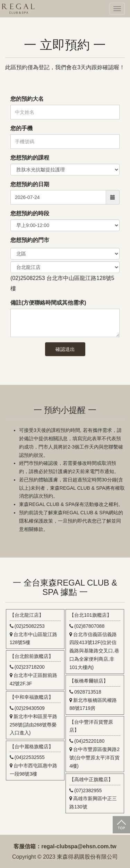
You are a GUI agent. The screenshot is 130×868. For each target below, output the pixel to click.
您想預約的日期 (30, 184)
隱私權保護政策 (36, 521)
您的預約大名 (27, 99)
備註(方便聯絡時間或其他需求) (48, 303)
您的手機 (21, 128)
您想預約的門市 (30, 240)
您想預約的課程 (30, 158)
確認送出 (65, 349)
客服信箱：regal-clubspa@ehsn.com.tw (65, 846)
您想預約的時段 (30, 213)
